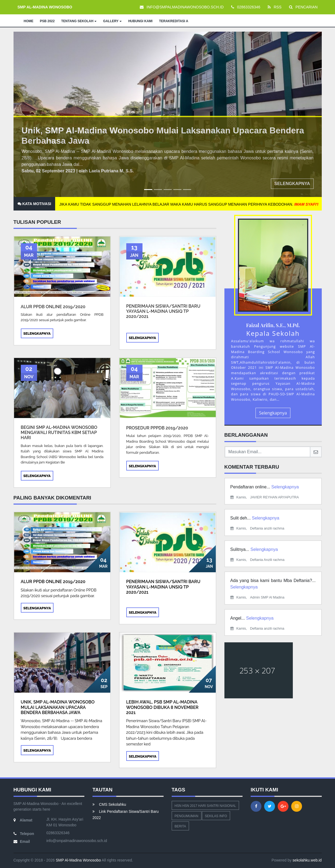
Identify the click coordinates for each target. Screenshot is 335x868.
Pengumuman (187, 816)
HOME (29, 21)
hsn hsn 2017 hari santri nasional (205, 806)
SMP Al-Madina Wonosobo (78, 860)
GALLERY (112, 21)
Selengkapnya (292, 184)
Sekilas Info (216, 816)
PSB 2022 (47, 21)
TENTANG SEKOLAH (79, 21)
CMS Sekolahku (109, 804)
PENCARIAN (303, 7)
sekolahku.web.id (307, 860)
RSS (275, 7)
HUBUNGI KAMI (140, 21)
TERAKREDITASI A (174, 21)
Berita (180, 826)
